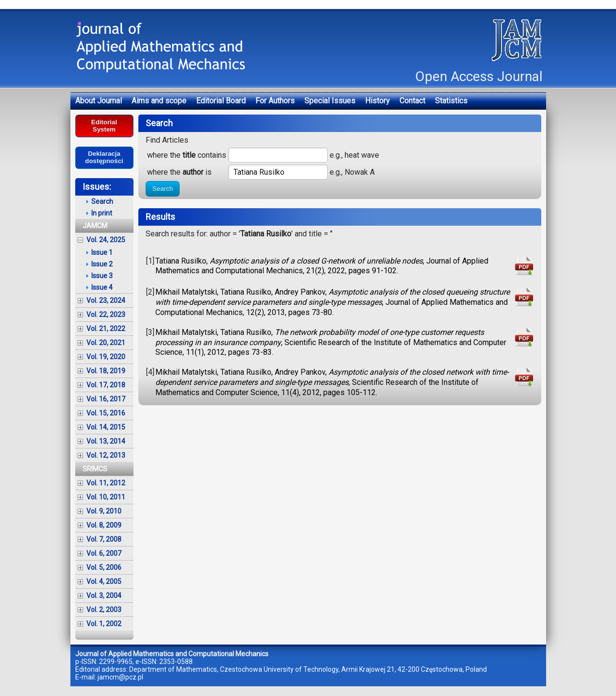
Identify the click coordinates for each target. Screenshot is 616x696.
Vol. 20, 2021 (106, 343)
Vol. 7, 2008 (104, 539)
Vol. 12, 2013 (106, 455)
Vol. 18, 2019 (106, 371)
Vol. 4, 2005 (104, 581)
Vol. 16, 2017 (106, 399)
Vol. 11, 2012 (106, 483)
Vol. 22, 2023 (106, 315)
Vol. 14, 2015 (106, 427)
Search (163, 189)
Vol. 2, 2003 (104, 610)
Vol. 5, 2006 (104, 567)
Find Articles (167, 140)
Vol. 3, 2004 (104, 596)
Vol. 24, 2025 (106, 240)
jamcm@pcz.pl (120, 677)
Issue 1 (102, 252)
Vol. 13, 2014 (106, 441)
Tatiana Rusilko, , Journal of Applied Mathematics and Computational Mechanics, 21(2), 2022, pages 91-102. (322, 266)
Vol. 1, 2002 (104, 624)
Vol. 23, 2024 (106, 300)
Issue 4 (102, 287)
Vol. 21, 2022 (106, 329)
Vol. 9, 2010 (104, 511)
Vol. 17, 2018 (106, 385)
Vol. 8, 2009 (104, 525)
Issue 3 (102, 276)
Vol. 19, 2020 (106, 357)
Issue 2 (102, 264)
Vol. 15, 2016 (106, 413)
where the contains (187, 155)
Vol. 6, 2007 (104, 553)
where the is (179, 172)
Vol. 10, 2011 (106, 497)
